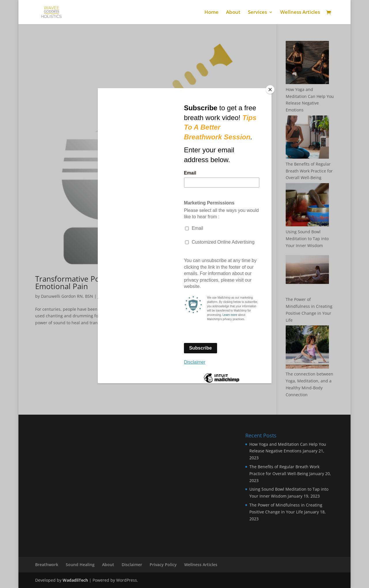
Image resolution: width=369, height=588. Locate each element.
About (233, 13)
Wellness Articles (300, 13)
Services (257, 13)
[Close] (270, 90)
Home (211, 13)
